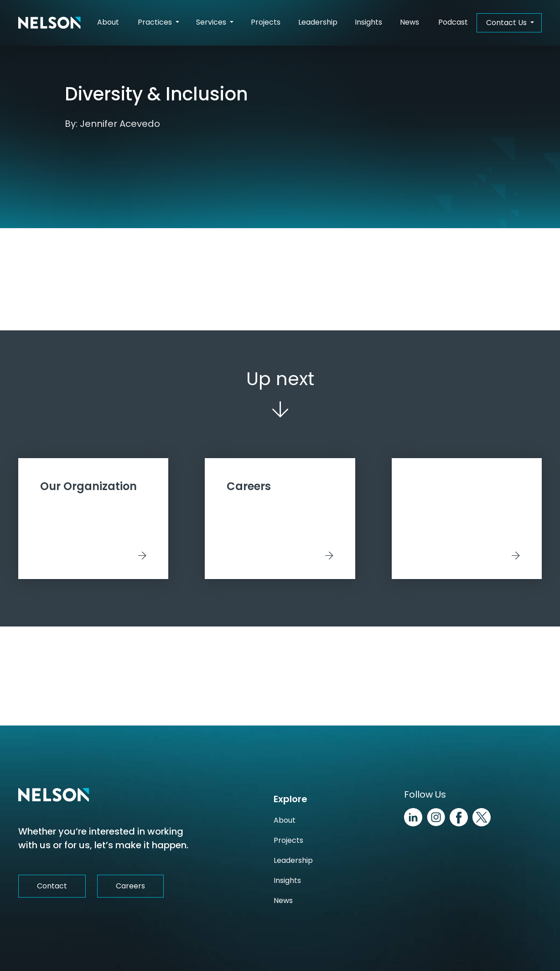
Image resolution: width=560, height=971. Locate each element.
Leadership (318, 22)
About (108, 22)
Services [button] (212, 22)
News (410, 22)
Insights (368, 22)
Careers (130, 886)
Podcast (453, 22)
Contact (52, 886)
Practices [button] (156, 22)
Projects (266, 22)
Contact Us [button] (507, 23)
